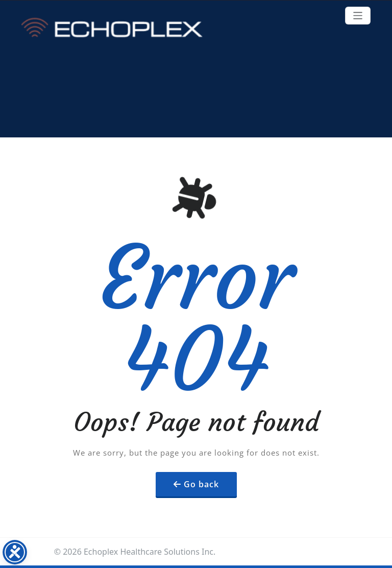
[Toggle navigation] (358, 16)
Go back (201, 484)
